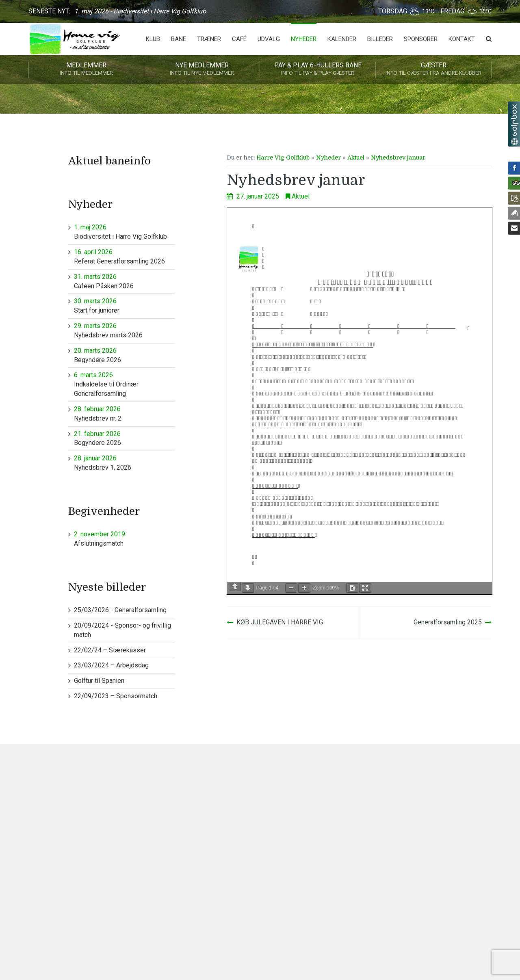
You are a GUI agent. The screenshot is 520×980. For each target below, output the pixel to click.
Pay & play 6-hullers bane (318, 69)
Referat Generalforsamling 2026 (125, 256)
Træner (209, 39)
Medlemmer (86, 69)
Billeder (380, 39)
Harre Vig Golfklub (283, 158)
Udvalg (269, 39)
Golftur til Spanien (99, 681)
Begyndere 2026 (125, 355)
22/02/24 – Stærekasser (110, 650)
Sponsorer (421, 39)
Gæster (433, 69)
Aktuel (356, 158)
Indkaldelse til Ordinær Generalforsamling (125, 384)
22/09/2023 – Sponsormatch (116, 696)
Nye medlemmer (202, 69)
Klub (153, 39)
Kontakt (462, 39)
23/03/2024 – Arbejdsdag (111, 665)
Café (239, 39)
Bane (179, 39)
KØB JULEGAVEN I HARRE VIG (280, 622)
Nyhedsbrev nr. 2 (125, 413)
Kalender (342, 39)
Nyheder (304, 39)
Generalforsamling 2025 (448, 622)
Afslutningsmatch (125, 539)
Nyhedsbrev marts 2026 (125, 330)
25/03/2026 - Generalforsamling (120, 610)
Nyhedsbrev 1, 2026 (125, 463)
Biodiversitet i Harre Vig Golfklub (125, 232)
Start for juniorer (125, 305)
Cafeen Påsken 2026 (125, 281)
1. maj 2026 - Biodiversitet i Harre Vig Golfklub (140, 11)
